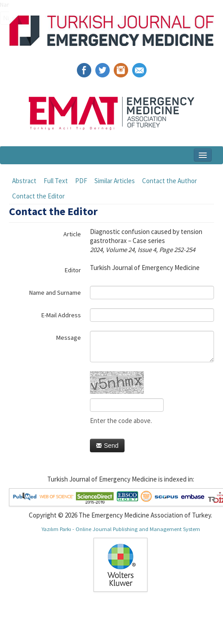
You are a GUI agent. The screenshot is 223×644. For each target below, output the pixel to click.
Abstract (24, 181)
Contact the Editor (38, 196)
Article (72, 234)
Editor (73, 270)
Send (107, 446)
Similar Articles (115, 181)
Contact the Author (169, 181)
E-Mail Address (61, 315)
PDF (81, 181)
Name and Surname (55, 293)
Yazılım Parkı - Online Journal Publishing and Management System (121, 529)
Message (69, 338)
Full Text (56, 181)
